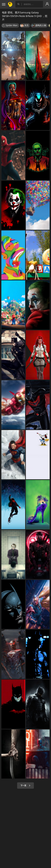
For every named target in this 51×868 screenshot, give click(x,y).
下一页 (26, 785)
